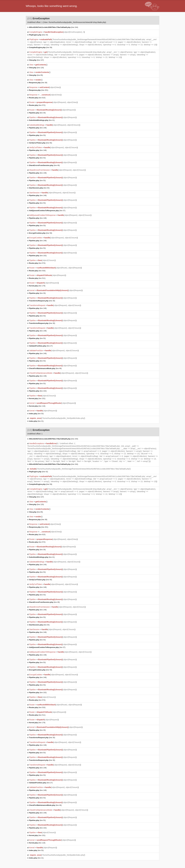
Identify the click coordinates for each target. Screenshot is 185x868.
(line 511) (37, 278)
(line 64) (39, 188)
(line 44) (38, 35)
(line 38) (38, 83)
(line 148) (38, 128)
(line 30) (37, 113)
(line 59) (41, 47)
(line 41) (42, 120)
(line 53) (37, 135)
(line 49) (44, 165)
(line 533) (37, 271)
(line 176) (37, 286)
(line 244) (54, 27)
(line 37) (47, 211)
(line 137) (36, 60)
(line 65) (40, 143)
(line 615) (37, 98)
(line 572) (37, 105)
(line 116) (37, 406)
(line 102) (38, 256)
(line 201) (39, 90)
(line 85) (36, 75)
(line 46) (45, 368)
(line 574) (37, 263)
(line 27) (41, 346)
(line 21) (36, 421)
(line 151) (37, 398)
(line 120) (36, 68)
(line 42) (38, 472)
